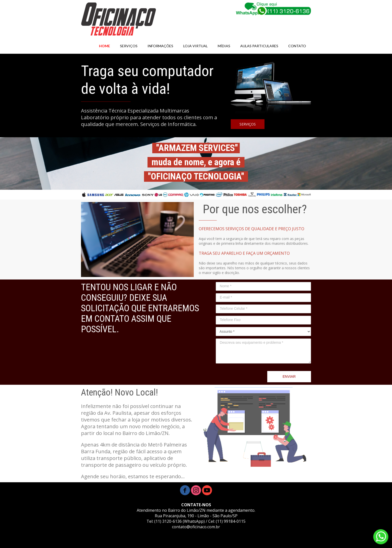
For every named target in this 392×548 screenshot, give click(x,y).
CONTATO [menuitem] (297, 46)
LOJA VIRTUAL (195, 46)
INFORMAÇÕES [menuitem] (160, 46)
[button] (248, 124)
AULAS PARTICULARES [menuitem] (259, 46)
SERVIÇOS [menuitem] (129, 46)
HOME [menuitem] (104, 46)
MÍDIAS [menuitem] (224, 46)
